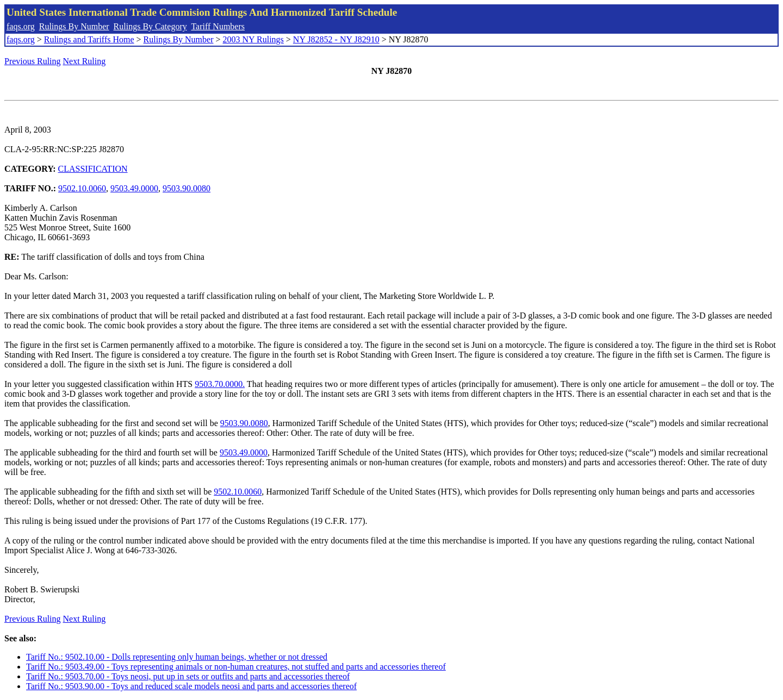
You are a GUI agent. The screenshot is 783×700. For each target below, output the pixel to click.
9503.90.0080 (187, 188)
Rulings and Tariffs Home (89, 39)
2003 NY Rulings (253, 39)
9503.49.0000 (134, 188)
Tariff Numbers (218, 26)
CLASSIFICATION (93, 169)
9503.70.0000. (220, 384)
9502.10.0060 (82, 188)
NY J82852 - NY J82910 (336, 39)
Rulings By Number (74, 26)
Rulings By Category (150, 26)
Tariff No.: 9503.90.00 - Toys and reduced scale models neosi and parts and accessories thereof (191, 686)
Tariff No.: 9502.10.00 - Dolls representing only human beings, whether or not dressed (177, 657)
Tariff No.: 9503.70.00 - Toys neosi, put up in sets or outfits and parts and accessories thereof (188, 676)
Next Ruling (85, 61)
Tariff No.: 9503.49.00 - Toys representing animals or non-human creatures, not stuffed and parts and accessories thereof (236, 667)
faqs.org (21, 26)
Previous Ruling (33, 61)
